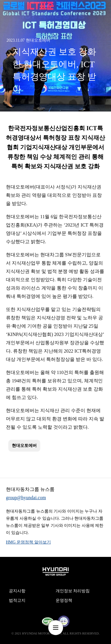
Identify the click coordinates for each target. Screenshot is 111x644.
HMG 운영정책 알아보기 (28, 542)
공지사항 (17, 591)
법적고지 (17, 600)
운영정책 (64, 600)
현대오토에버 (24, 446)
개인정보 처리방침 (73, 591)
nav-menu (56, 628)
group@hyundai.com (26, 498)
